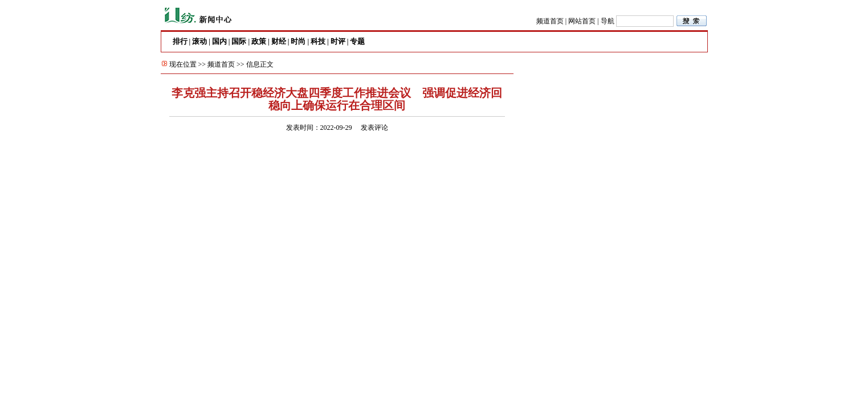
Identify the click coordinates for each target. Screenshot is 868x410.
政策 (259, 41)
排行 (180, 41)
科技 (318, 41)
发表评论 (374, 128)
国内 (219, 41)
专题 (357, 41)
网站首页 (582, 21)
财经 (279, 41)
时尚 (298, 41)
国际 (239, 41)
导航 (608, 21)
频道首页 (550, 21)
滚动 (199, 41)
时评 (338, 41)
